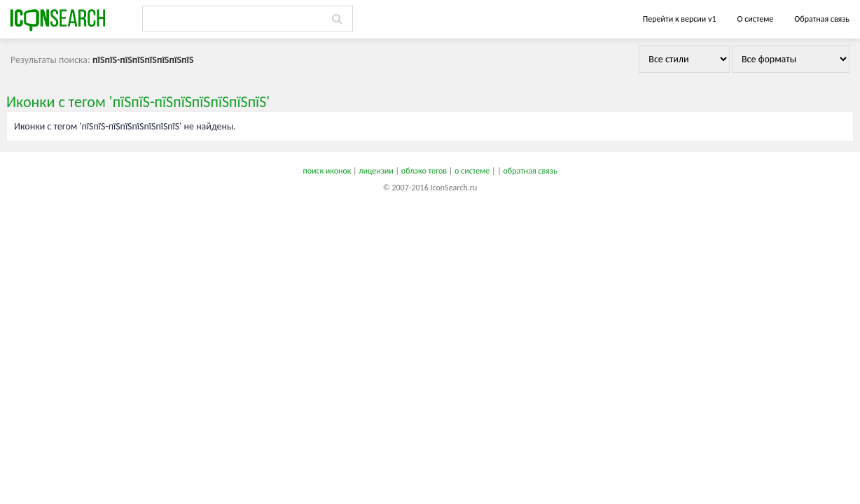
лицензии (376, 171)
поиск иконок (327, 171)
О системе (755, 19)
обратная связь (530, 171)
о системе (472, 171)
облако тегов (424, 171)
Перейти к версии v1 (680, 19)
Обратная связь (822, 19)
